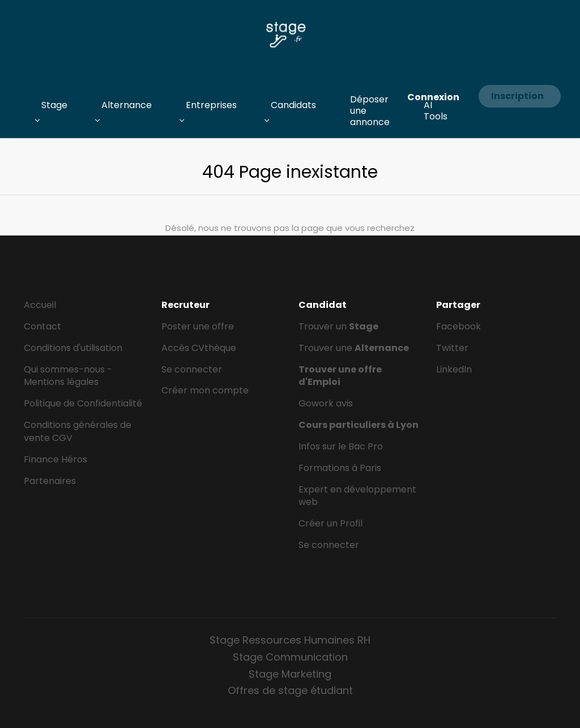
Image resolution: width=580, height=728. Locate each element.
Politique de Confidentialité (83, 403)
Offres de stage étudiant (290, 690)
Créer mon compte (205, 390)
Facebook (459, 326)
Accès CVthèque (199, 348)
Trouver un (338, 326)
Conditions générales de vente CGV (78, 431)
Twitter (452, 348)
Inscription (517, 96)
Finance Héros (56, 459)
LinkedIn (454, 369)
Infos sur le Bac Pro (341, 446)
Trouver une (354, 348)
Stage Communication (290, 657)
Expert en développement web (357, 496)
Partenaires (50, 481)
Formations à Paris (340, 468)
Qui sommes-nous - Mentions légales (68, 376)
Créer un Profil (330, 523)
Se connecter (192, 369)
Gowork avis (326, 403)
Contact (42, 326)
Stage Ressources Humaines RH (290, 640)
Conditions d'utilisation (73, 348)
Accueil (40, 305)
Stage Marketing (290, 674)
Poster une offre (198, 326)
